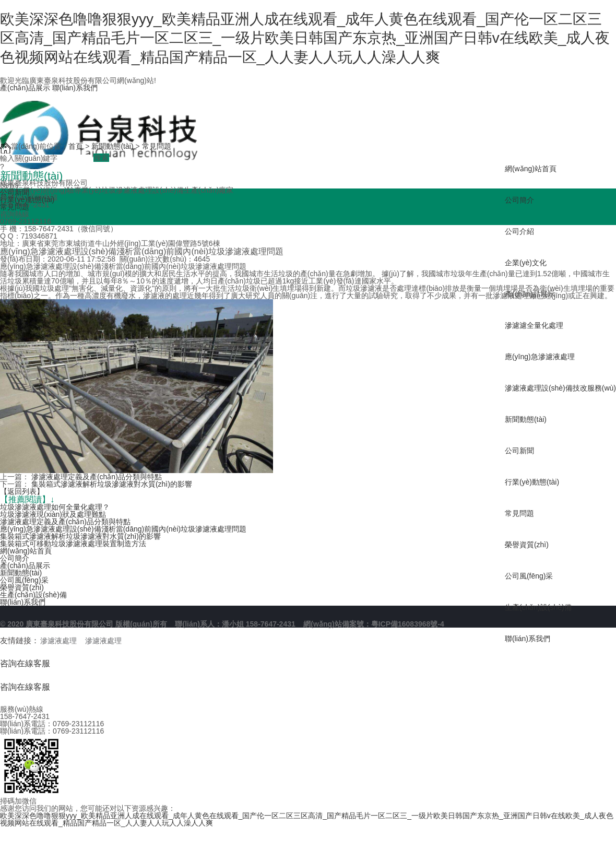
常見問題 (519, 513)
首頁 (76, 146)
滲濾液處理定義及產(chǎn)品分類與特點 (97, 477)
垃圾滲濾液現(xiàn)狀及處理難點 (53, 514)
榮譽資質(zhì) (527, 545)
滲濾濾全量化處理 (534, 325)
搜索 (101, 158)
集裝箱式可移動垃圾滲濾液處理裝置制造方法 (73, 544)
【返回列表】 (22, 491)
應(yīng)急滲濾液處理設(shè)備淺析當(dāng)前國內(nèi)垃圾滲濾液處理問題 (123, 529)
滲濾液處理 (58, 641)
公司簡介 (519, 200)
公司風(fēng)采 (529, 576)
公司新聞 (519, 451)
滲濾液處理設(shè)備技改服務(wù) (560, 388)
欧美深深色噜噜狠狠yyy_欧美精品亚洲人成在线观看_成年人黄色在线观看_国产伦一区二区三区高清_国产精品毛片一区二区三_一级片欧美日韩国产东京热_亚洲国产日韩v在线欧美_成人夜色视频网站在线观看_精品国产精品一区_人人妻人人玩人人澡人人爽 (305, 38)
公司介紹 (519, 231)
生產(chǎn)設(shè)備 (538, 607)
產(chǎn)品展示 (25, 88)
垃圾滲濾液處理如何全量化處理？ (55, 507)
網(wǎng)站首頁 (531, 169)
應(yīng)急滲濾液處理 (540, 357)
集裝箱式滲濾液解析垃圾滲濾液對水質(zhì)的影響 (112, 484)
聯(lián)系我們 (75, 88)
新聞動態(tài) (526, 419)
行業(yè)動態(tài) (532, 482)
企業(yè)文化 (526, 263)
